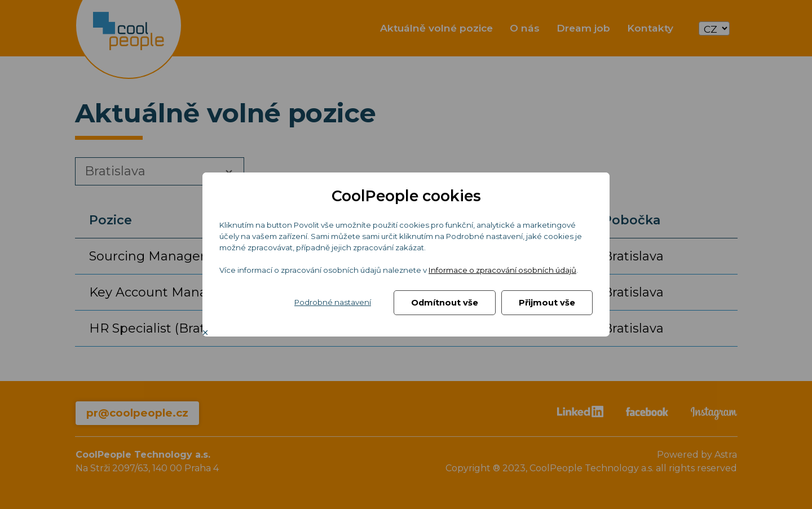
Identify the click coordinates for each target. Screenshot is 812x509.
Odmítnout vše (445, 303)
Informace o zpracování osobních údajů (502, 270)
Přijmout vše (547, 303)
